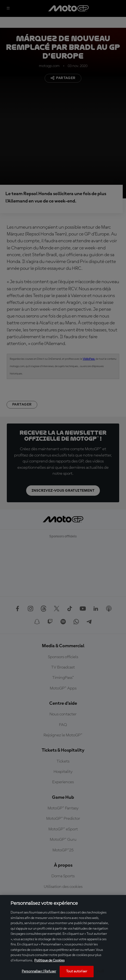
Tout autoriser (77, 971)
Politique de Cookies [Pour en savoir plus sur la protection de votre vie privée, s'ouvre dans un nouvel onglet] (49, 961)
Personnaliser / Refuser (39, 971)
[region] (63, 937)
